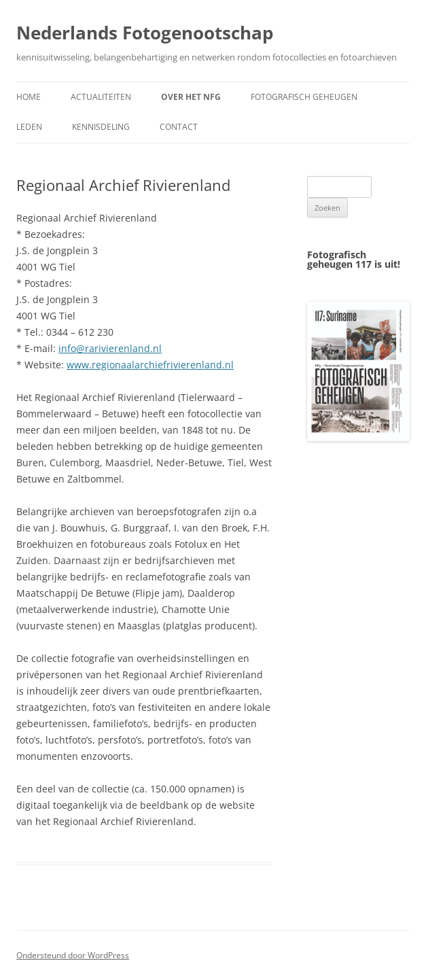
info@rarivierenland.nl (110, 348)
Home (29, 97)
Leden (29, 127)
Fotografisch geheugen (304, 97)
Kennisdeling (101, 127)
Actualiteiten (101, 97)
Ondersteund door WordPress (73, 955)
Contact (179, 127)
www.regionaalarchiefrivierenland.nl (150, 365)
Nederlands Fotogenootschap (145, 33)
